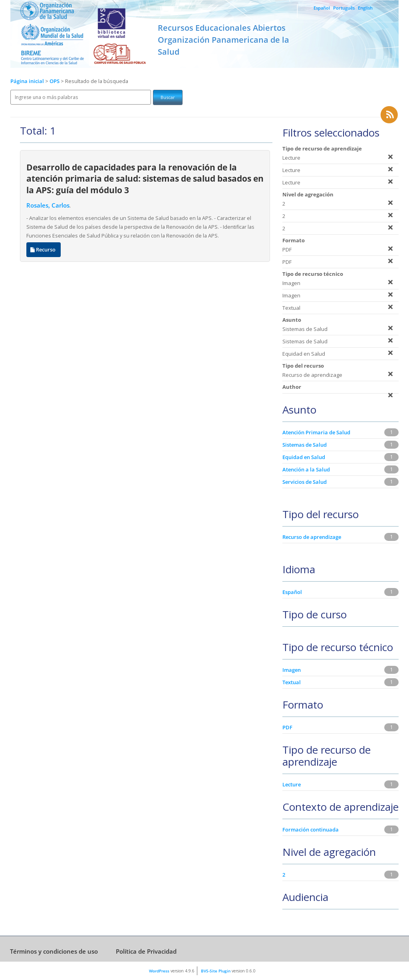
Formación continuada (311, 830)
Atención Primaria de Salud (316, 432)
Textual (292, 682)
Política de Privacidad (146, 951)
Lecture (292, 784)
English (365, 8)
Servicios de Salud (305, 482)
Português (344, 8)
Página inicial (27, 81)
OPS (55, 81)
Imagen (292, 670)
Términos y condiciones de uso (54, 951)
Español (322, 8)
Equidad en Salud (304, 457)
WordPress (159, 971)
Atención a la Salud (306, 469)
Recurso (44, 250)
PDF (287, 727)
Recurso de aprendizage (312, 537)
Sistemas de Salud (305, 445)
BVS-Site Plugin (216, 971)
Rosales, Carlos (48, 205)
